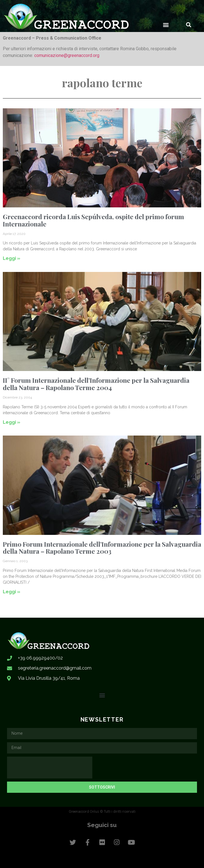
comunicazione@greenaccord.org (67, 55)
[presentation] (50, 768)
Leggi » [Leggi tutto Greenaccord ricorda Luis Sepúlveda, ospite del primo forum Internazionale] (12, 258)
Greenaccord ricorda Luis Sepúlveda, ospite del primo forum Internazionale (93, 220)
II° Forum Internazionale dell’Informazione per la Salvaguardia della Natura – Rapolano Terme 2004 (96, 384)
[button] (166, 25)
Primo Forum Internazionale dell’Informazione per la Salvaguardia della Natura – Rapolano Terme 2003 (102, 548)
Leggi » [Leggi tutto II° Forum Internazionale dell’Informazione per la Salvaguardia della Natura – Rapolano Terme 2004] (12, 422)
